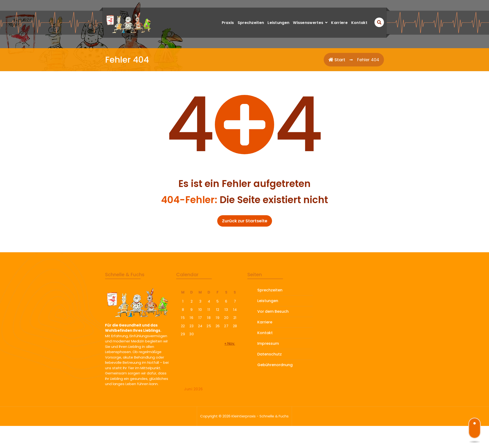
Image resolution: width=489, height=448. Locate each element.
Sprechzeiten (251, 23)
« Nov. (230, 370)
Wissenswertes (308, 23)
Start (337, 60)
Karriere (339, 23)
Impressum (268, 370)
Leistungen (278, 23)
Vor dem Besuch (273, 338)
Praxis (228, 23)
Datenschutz (270, 380)
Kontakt (359, 23)
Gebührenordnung (275, 391)
